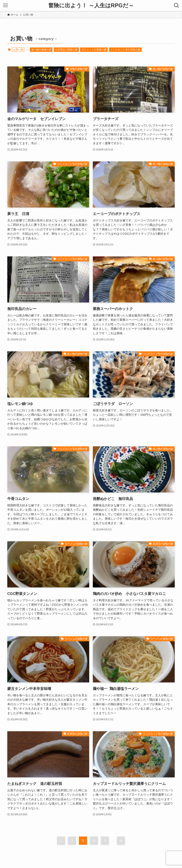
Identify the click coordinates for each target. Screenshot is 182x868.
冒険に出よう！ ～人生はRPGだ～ (91, 5)
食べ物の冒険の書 (41, 50)
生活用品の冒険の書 (66, 50)
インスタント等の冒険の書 (125, 50)
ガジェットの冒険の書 (94, 50)
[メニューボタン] (5, 5)
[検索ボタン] (177, 5)
